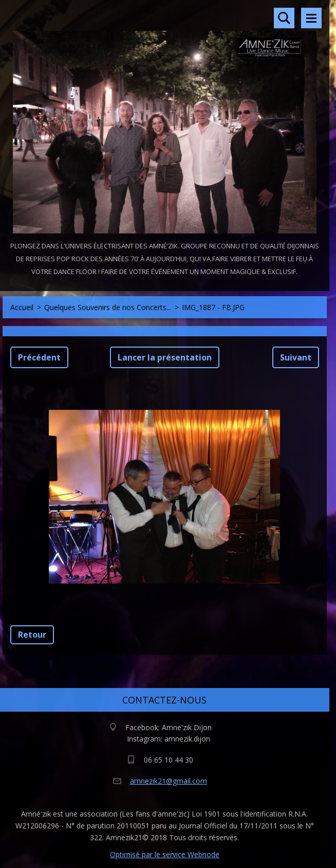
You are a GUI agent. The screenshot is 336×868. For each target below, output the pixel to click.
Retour (32, 635)
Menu (311, 18)
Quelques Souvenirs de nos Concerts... (108, 307)
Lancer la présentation (165, 357)
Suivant (296, 357)
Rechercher (284, 18)
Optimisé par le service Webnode (165, 854)
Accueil (22, 307)
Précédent (39, 357)
